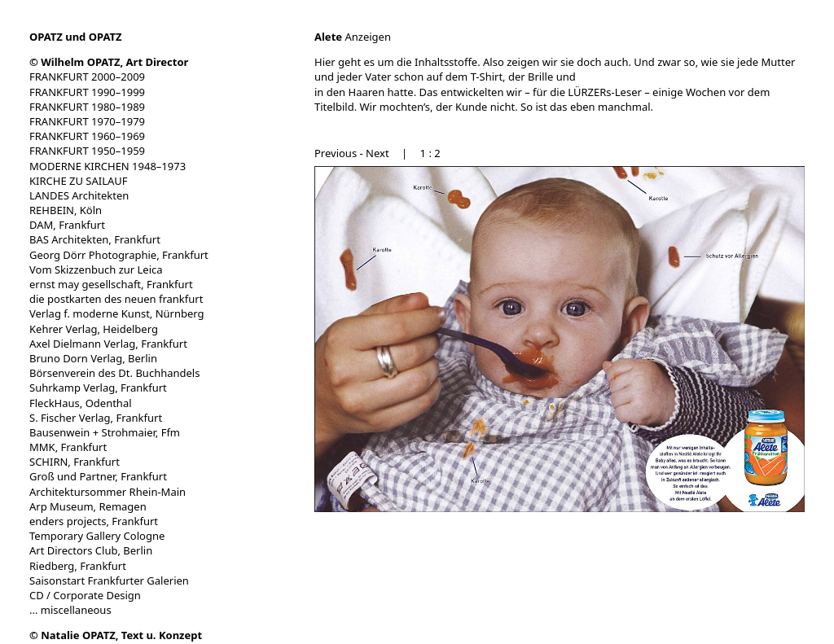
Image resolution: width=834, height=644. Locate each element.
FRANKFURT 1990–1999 (87, 92)
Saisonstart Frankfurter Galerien (109, 580)
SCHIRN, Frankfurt (75, 462)
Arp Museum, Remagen (88, 506)
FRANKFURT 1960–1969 (87, 136)
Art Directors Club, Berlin (91, 550)
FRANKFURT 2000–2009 (87, 77)
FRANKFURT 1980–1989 (87, 107)
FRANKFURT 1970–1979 (87, 121)
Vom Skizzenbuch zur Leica (96, 269)
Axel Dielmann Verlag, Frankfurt (108, 344)
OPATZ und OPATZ (76, 37)
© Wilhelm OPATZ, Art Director (109, 62)
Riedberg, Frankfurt (78, 566)
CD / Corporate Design (85, 595)
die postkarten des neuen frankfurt (116, 299)
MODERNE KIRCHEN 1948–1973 (108, 166)
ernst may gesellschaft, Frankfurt (111, 284)
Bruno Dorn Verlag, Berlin (93, 358)
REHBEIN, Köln (66, 210)
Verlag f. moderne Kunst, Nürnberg (117, 313)
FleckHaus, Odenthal (81, 403)
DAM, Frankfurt (67, 225)
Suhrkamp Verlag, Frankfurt (98, 388)
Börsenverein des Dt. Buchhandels (114, 373)
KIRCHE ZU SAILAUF (79, 181)
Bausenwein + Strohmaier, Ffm (105, 432)
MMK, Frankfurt (68, 447)
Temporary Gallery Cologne (97, 536)
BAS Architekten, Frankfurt (95, 239)
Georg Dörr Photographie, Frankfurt (119, 255)
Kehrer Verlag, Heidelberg (94, 329)
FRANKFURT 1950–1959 (87, 151)
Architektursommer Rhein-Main (108, 492)
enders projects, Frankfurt (94, 521)
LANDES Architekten (79, 195)
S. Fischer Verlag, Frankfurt (96, 418)
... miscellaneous (70, 610)
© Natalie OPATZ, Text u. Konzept (116, 635)
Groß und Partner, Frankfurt (98, 476)
